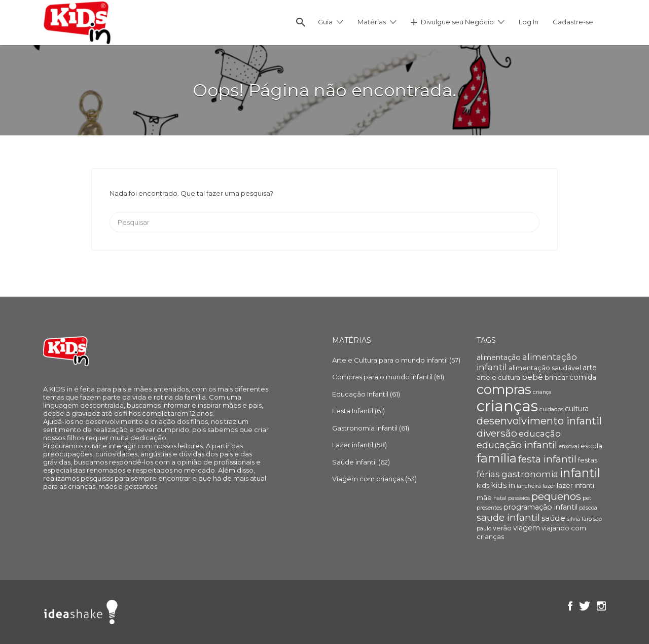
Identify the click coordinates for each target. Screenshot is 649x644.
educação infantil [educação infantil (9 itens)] (517, 445)
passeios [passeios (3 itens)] (519, 498)
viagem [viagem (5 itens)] (527, 528)
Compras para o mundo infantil (382, 377)
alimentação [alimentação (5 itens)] (499, 357)
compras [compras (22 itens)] (504, 389)
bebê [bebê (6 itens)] (532, 377)
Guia (325, 22)
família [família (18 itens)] (497, 458)
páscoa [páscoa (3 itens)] (588, 508)
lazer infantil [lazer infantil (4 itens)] (576, 486)
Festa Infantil (353, 411)
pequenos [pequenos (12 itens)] (556, 496)
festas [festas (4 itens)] (588, 460)
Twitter (585, 606)
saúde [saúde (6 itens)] (553, 518)
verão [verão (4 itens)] (502, 528)
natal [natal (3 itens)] (500, 498)
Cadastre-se (573, 22)
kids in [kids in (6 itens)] (503, 485)
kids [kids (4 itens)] (483, 486)
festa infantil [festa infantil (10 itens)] (547, 459)
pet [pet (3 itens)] (587, 498)
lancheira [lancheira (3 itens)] (529, 486)
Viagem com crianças (368, 479)
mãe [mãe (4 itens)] (484, 498)
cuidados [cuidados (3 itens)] (551, 409)
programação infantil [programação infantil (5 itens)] (540, 507)
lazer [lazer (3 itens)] (549, 486)
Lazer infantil (353, 445)
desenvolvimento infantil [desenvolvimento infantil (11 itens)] (539, 421)
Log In (529, 22)
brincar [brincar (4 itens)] (556, 378)
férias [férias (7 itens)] (488, 474)
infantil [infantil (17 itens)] (580, 473)
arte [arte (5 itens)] (590, 368)
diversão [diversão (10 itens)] (497, 433)
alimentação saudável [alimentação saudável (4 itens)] (545, 368)
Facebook (570, 606)
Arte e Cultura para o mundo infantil (390, 360)
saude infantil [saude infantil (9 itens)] (508, 517)
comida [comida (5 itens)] (583, 377)
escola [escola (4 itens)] (591, 446)
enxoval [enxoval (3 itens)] (569, 446)
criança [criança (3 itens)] (542, 392)
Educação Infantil (360, 394)
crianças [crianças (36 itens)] (507, 406)
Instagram (601, 606)
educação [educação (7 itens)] (540, 434)
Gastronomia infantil (365, 428)
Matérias (372, 22)
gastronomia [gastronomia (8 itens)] (530, 474)
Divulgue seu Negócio (457, 22)
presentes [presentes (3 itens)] (489, 508)
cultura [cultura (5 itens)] (577, 409)
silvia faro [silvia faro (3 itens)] (579, 519)
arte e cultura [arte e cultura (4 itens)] (498, 378)
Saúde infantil (354, 462)
